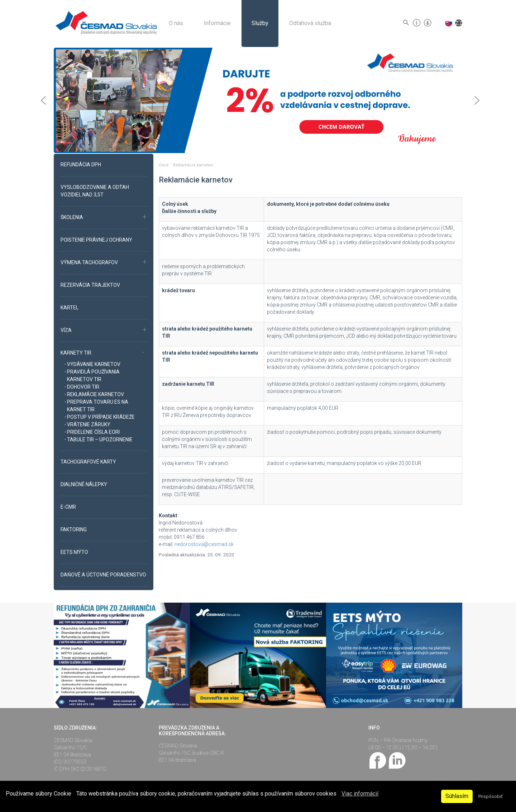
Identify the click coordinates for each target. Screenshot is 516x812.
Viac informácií (360, 794)
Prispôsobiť (490, 796)
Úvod (164, 165)
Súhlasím (457, 796)
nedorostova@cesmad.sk (204, 544)
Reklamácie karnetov (193, 165)
